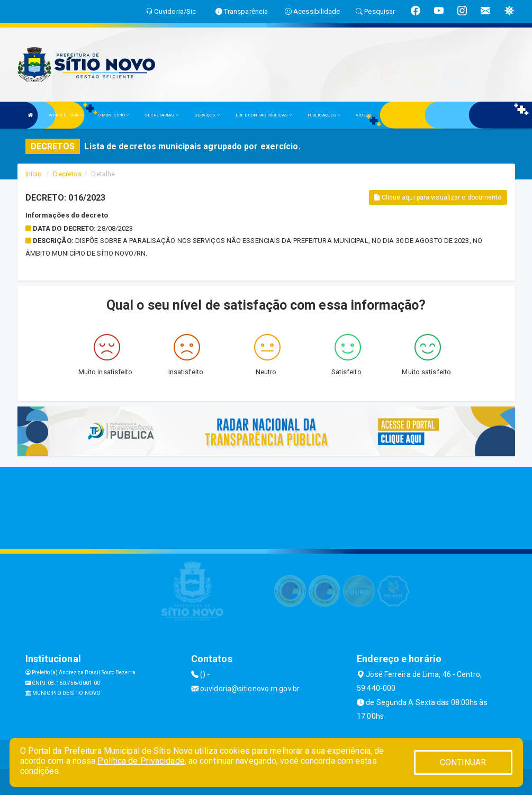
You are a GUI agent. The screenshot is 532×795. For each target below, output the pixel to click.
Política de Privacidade (141, 761)
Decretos (67, 174)
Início (34, 174)
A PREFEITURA (66, 115)
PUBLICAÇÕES (324, 115)
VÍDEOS (364, 115)
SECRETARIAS (161, 115)
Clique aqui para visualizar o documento (438, 197)
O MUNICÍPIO (113, 115)
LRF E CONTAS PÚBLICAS (264, 115)
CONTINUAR (463, 762)
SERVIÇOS (207, 115)
